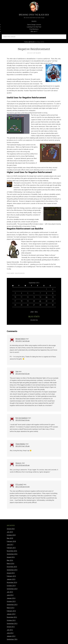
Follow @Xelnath (29, 42)
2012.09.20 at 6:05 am (23, 465)
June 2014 (10, 595)
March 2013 (11, 608)
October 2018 (11, 535)
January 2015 (11, 579)
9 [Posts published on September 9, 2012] (53, 293)
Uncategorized (20, 273)
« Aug (32, 312)
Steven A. (18, 463)
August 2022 (11, 529)
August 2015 (11, 573)
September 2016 (12, 554)
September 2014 (12, 589)
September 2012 (12, 624)
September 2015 (12, 570)
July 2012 (10, 630)
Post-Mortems (34, 29)
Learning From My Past (34, 27)
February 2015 (11, 576)
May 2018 (10, 538)
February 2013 (11, 611)
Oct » (36, 312)
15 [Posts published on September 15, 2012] (46, 297)
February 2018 (11, 541)
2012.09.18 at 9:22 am (23, 374)
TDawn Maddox (20, 444)
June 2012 (10, 633)
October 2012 (11, 620)
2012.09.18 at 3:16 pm (23, 420)
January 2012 (11, 636)
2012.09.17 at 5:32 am (23, 341)
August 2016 (11, 557)
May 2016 (10, 560)
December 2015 (12, 567)
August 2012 (11, 627)
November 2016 (12, 551)
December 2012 (12, 617)
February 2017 (11, 548)
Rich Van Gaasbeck (22, 418)
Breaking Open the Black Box (34, 15)
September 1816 (12, 639)
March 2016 (11, 563)
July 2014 (10, 592)
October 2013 (11, 601)
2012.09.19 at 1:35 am (23, 446)
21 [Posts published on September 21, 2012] (40, 301)
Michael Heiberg (20, 339)
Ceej (17, 371)
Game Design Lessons (34, 25)
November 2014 (12, 582)
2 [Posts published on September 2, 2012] (53, 289)
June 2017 (10, 545)
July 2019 (10, 532)
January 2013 (11, 614)
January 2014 (11, 598)
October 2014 (11, 586)
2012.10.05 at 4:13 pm (23, 487)
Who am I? (34, 31)
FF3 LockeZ (19, 484)
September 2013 (12, 605)
